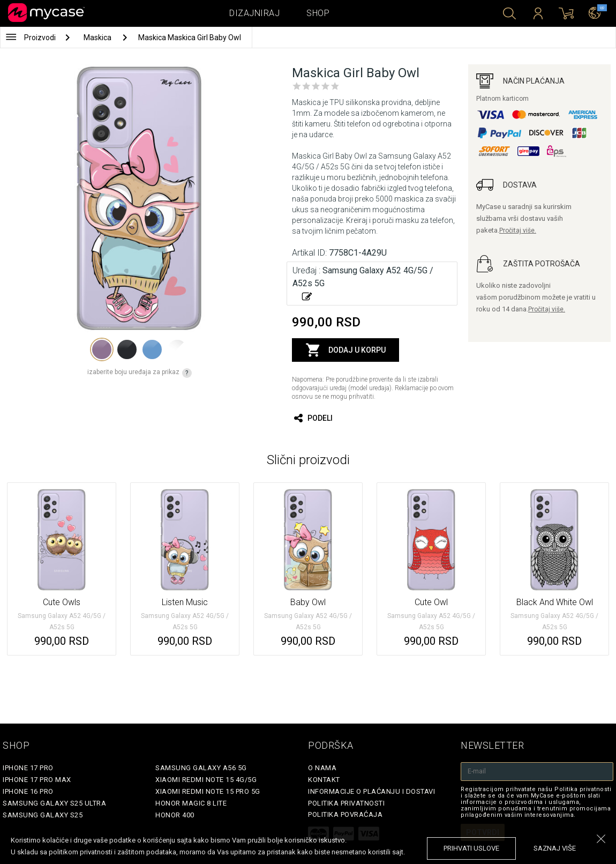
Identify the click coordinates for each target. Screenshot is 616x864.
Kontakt (324, 780)
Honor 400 (175, 815)
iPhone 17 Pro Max (37, 780)
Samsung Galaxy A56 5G (201, 768)
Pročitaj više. (518, 230)
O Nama (322, 768)
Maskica (98, 38)
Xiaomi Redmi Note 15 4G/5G (206, 780)
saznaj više (555, 848)
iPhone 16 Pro (28, 791)
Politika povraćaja (345, 814)
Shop (318, 13)
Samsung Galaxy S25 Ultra (54, 803)
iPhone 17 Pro (28, 768)
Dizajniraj (254, 13)
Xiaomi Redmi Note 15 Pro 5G (208, 791)
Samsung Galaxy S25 (43, 815)
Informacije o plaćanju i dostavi (371, 791)
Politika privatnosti (346, 803)
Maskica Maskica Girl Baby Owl (190, 38)
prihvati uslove (471, 848)
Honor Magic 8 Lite (191, 803)
